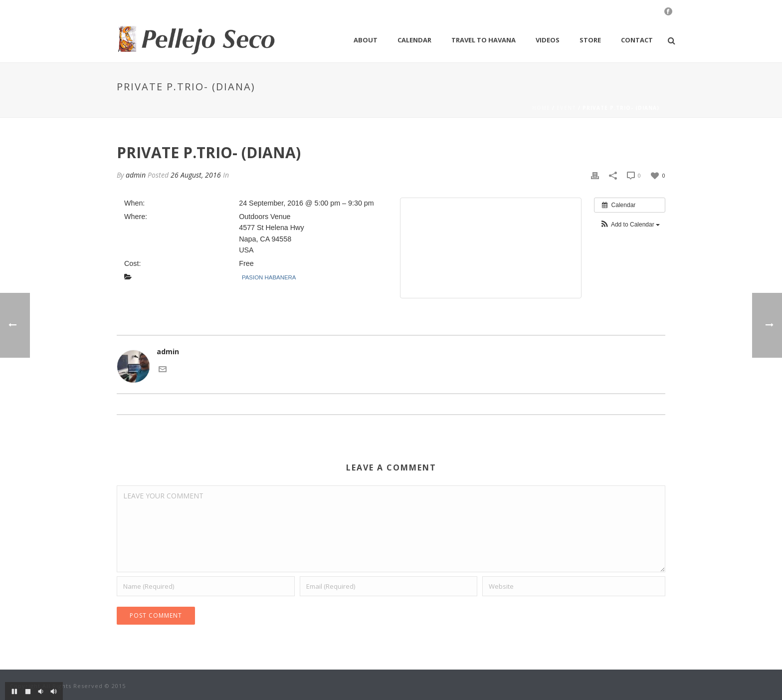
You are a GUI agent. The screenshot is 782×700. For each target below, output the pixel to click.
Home (541, 108)
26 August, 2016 (196, 175)
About (366, 40)
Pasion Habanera (269, 277)
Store (590, 40)
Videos (548, 40)
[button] (630, 225)
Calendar (414, 40)
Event (566, 108)
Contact (637, 40)
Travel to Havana (484, 40)
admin (136, 175)
